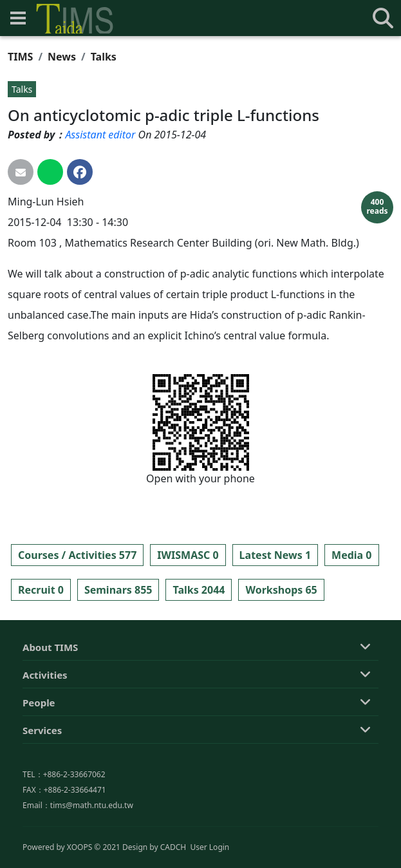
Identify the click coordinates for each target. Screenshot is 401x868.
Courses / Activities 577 (77, 555)
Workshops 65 (281, 590)
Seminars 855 (118, 590)
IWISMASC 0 (188, 555)
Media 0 (351, 555)
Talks (104, 57)
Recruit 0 (41, 590)
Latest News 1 (275, 555)
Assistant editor (100, 135)
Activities (45, 742)
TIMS (20, 57)
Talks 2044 (199, 590)
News (62, 57)
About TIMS (50, 714)
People (39, 769)
